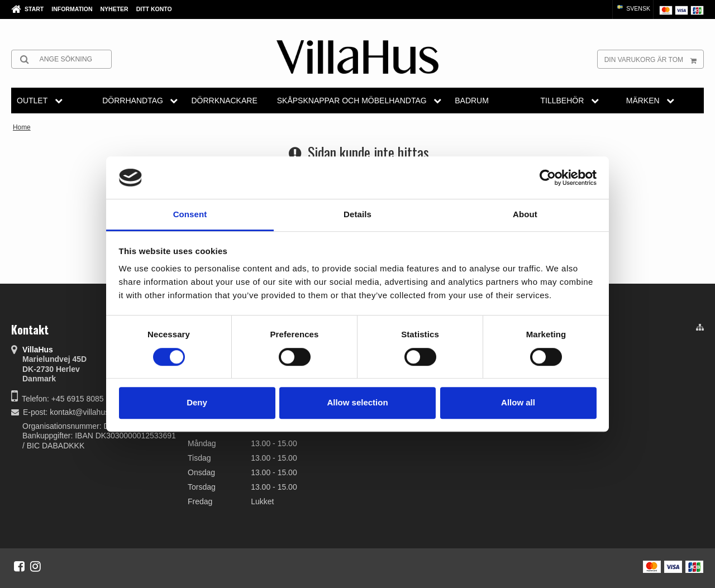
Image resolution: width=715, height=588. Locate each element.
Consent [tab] (190, 215)
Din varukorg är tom (654, 59)
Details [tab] (357, 215)
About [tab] (525, 215)
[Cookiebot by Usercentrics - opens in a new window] (548, 178)
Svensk (633, 8)
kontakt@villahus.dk (85, 412)
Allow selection (357, 402)
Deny (197, 402)
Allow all (518, 402)
